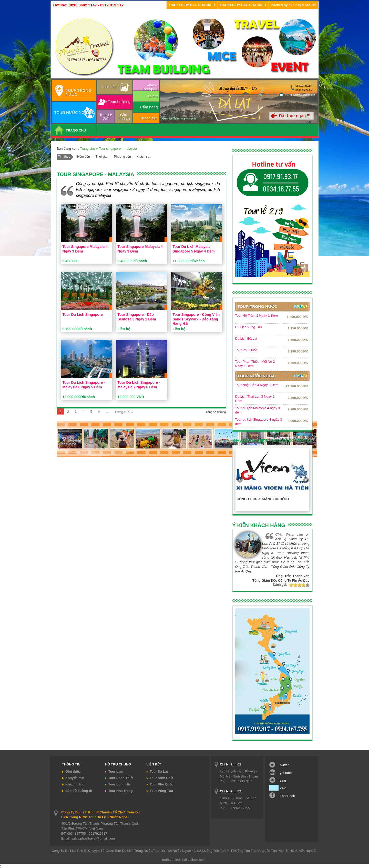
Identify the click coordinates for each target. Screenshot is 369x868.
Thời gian (102, 157)
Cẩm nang (149, 107)
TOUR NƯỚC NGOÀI (73, 112)
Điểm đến (83, 157)
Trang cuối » (124, 412)
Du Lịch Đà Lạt (246, 339)
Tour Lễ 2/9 (106, 117)
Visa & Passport (150, 87)
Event (153, 96)
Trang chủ (88, 149)
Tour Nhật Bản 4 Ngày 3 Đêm (257, 385)
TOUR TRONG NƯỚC (79, 92)
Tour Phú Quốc (247, 350)
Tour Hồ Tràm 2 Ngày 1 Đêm (257, 315)
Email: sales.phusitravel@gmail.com (88, 838)
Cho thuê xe (124, 117)
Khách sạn (149, 118)
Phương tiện (122, 157)
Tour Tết (109, 87)
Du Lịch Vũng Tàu (249, 327)
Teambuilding (119, 102)
